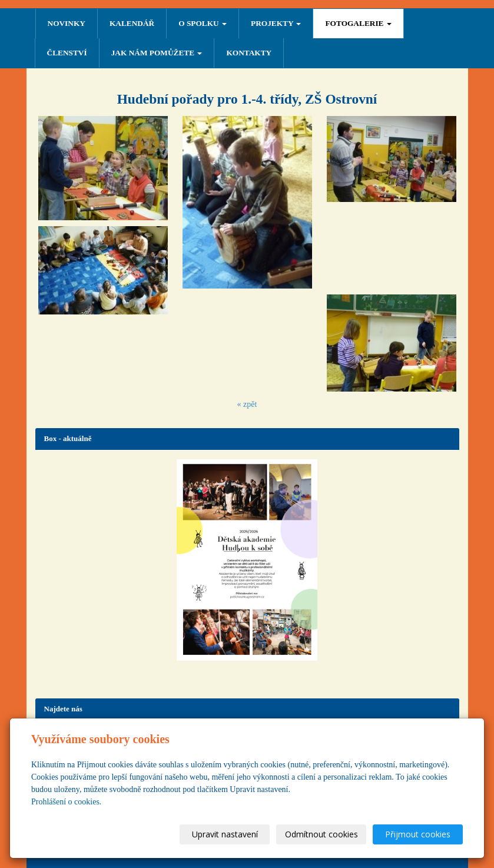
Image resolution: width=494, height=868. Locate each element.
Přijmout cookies (418, 834)
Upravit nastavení (225, 834)
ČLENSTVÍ (67, 53)
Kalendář (132, 23)
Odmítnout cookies (321, 834)
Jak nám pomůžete (157, 53)
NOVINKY (67, 23)
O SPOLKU (203, 23)
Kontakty (249, 53)
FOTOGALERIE (358, 23)
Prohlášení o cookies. (66, 802)
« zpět (247, 404)
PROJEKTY (276, 23)
